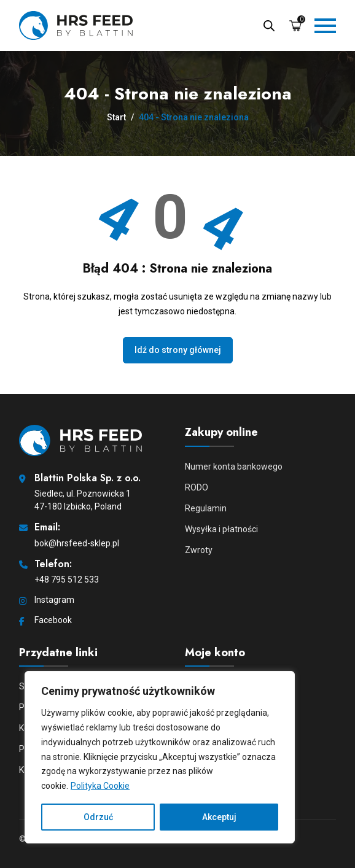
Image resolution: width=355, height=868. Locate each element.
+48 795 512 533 (67, 579)
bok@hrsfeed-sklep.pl (77, 543)
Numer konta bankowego (234, 467)
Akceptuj (219, 817)
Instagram (54, 600)
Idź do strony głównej (178, 350)
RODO (197, 487)
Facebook (53, 620)
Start (116, 117)
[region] (160, 757)
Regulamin (206, 508)
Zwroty (199, 550)
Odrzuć (98, 817)
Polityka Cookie (100, 786)
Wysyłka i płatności (221, 529)
